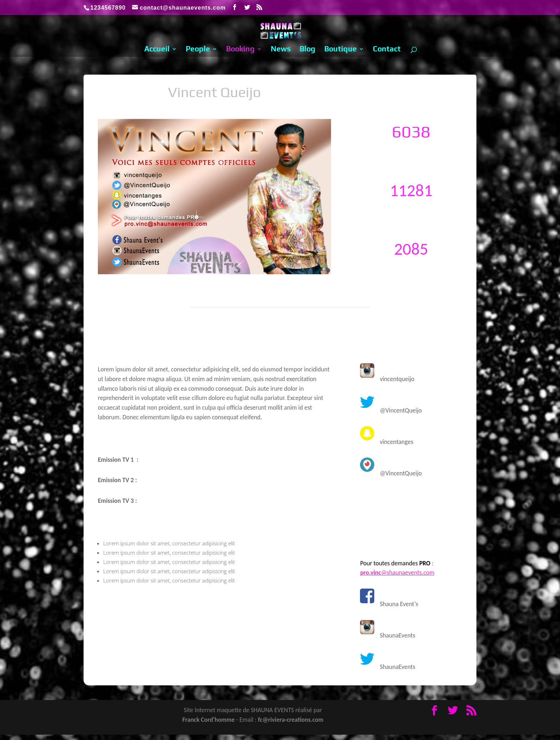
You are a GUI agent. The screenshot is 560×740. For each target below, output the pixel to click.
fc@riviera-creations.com (291, 720)
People (198, 50)
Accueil (157, 50)
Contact (387, 50)
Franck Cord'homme (209, 720)
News (281, 50)
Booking (240, 50)
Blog (307, 50)
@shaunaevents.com (397, 572)
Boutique (341, 50)
